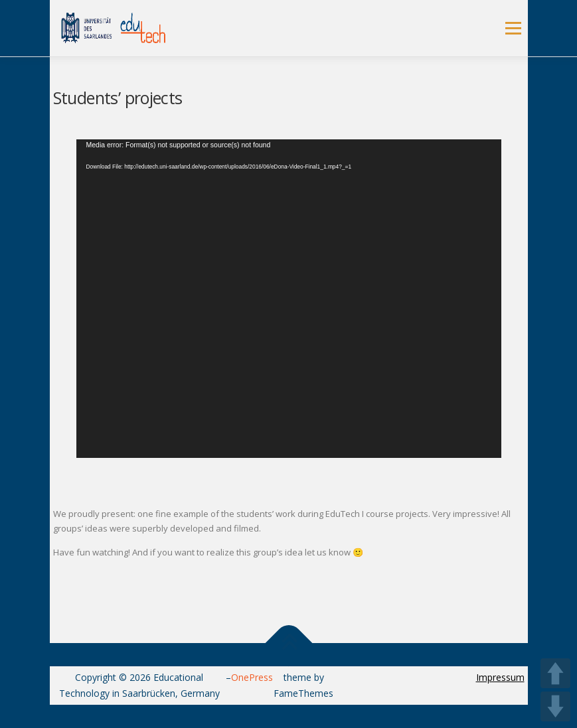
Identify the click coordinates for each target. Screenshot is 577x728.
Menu (513, 28)
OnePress (252, 677)
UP (555, 673)
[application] (289, 299)
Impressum (500, 677)
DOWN (555, 706)
